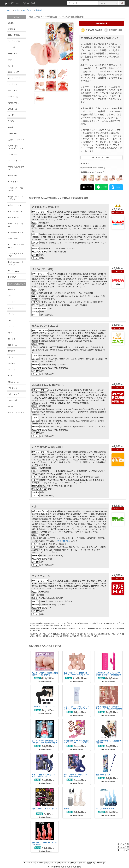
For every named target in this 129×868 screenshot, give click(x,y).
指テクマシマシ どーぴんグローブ (45, 809)
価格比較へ (101, 23)
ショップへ (120, 212)
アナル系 (12, 47)
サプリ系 (12, 369)
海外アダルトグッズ (16, 413)
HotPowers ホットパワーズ (16, 263)
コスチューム (14, 382)
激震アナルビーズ (103, 775)
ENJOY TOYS (13, 175)
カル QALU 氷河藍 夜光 (105, 809)
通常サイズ (13, 90)
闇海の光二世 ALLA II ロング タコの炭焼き (44, 843)
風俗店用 (12, 351)
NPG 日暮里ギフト (16, 232)
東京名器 (12, 127)
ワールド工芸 (14, 271)
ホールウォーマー (15, 161)
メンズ (11, 357)
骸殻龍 (67, 809)
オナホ (11, 308)
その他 (11, 406)
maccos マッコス (15, 211)
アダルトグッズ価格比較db (20, 3)
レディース (13, 363)
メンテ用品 (13, 154)
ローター (12, 290)
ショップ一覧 (64, 863)
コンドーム (13, 345)
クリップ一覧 (51, 863)
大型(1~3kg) (13, 97)
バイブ (11, 296)
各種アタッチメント (16, 140)
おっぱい (12, 66)
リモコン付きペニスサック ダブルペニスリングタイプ (45, 776)
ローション (13, 339)
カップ (11, 60)
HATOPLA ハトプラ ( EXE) (16, 246)
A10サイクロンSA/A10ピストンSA (16, 147)
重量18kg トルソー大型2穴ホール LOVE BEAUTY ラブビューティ (77, 675)
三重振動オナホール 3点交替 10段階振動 (109, 742)
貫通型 (11, 23)
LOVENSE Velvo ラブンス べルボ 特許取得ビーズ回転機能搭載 (109, 674)
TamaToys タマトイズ (16, 255)
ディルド (12, 302)
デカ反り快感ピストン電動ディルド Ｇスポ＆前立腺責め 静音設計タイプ (109, 709)
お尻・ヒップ (14, 72)
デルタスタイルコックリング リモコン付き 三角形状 (77, 776)
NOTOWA (12, 277)
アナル (11, 326)
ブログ (40, 863)
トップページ (29, 863)
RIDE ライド (13, 182)
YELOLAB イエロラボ (16, 225)
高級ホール (13, 109)
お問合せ (101, 863)
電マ (10, 333)
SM (9, 320)
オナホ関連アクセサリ (16, 168)
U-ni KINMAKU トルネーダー (43, 707)
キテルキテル (14, 238)
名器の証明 (13, 133)
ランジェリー (14, 388)
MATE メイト (13, 217)
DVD (10, 376)
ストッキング (14, 394)
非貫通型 (12, 29)
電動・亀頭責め (14, 35)
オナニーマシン (14, 78)
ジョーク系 (13, 400)
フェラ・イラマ (14, 41)
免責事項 (91, 863)
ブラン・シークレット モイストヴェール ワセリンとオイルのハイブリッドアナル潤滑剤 (77, 709)
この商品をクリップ (101, 158)
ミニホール (13, 84)
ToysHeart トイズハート (16, 189)
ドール (11, 314)
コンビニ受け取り (63, 541)
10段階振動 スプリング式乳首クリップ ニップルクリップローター (77, 743)
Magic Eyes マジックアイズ (16, 198)
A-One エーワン (15, 205)
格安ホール (13, 53)
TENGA (11, 121)
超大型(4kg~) (14, 103)
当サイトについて (78, 863)
